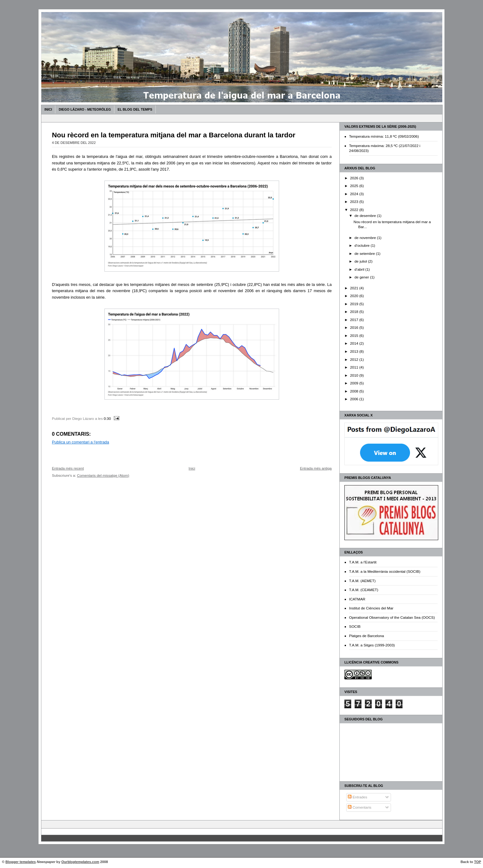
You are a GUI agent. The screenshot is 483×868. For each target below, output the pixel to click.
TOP (478, 862)
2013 (355, 351)
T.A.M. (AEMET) (362, 581)
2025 (355, 186)
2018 (355, 312)
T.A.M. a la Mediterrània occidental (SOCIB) (385, 572)
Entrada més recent (68, 468)
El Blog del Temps (135, 109)
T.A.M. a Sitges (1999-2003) (372, 645)
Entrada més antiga (316, 468)
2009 (355, 383)
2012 (355, 360)
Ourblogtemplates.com (80, 862)
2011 (355, 367)
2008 (355, 391)
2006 (355, 399)
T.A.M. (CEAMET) (364, 590)
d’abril (360, 269)
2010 (355, 375)
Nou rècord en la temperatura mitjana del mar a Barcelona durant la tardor (174, 135)
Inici (48, 109)
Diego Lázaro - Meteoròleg (85, 109)
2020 (355, 296)
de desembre (366, 216)
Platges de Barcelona (366, 636)
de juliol (361, 261)
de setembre (365, 254)
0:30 (107, 418)
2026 (355, 178)
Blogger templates (21, 862)
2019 (355, 304)
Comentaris (360, 807)
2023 (355, 202)
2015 (355, 336)
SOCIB (355, 627)
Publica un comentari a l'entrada (80, 442)
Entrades (358, 797)
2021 (355, 288)
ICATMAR (357, 599)
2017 (355, 320)
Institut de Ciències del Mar (371, 608)
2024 (355, 194)
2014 (355, 343)
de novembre (366, 238)
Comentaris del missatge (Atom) (103, 475)
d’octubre (362, 246)
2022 (355, 210)
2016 (355, 328)
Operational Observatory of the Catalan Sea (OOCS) (392, 618)
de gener (362, 277)
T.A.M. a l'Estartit (363, 562)
